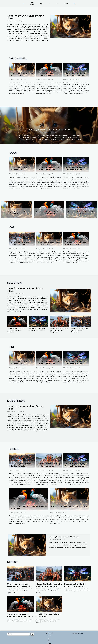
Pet (58, 4)
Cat (50, 4)
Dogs (41, 4)
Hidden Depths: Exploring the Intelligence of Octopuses (59, 330)
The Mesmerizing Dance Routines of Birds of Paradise (48, 76)
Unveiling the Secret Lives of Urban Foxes (26, 17)
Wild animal (32, 4)
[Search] (18, 634)
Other (66, 4)
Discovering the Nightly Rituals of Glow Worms (82, 213)
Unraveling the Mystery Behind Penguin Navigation (21, 244)
